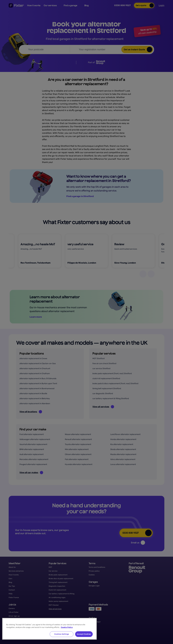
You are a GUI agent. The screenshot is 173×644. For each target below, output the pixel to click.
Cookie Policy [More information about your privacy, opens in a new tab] (67, 627)
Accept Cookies (84, 634)
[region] (49, 629)
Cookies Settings (62, 634)
